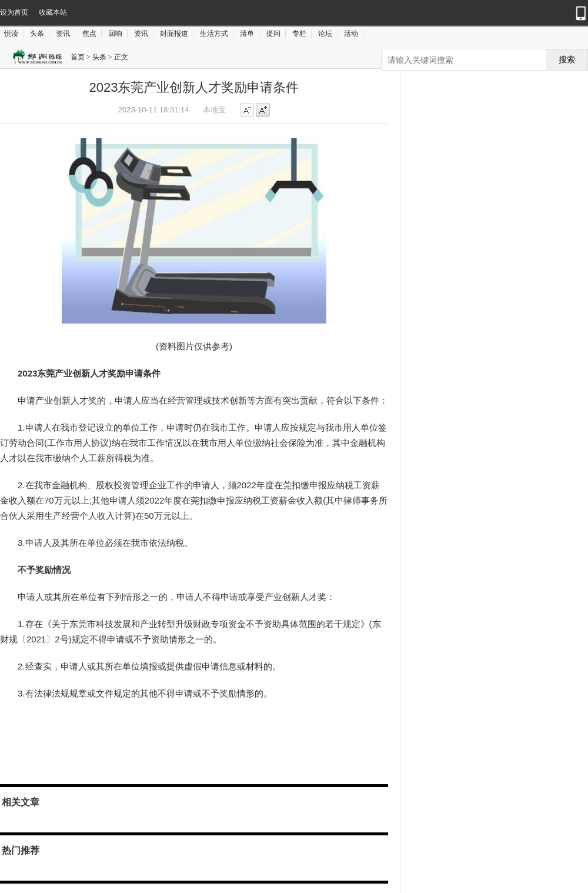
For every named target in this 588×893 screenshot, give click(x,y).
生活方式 (214, 34)
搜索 (567, 60)
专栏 (299, 34)
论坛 (325, 34)
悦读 (11, 34)
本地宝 (214, 110)
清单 (247, 34)
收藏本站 (53, 12)
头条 (37, 34)
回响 (115, 34)
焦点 (89, 34)
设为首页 (14, 12)
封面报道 (174, 34)
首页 (78, 57)
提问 (273, 34)
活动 (351, 34)
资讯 (63, 34)
